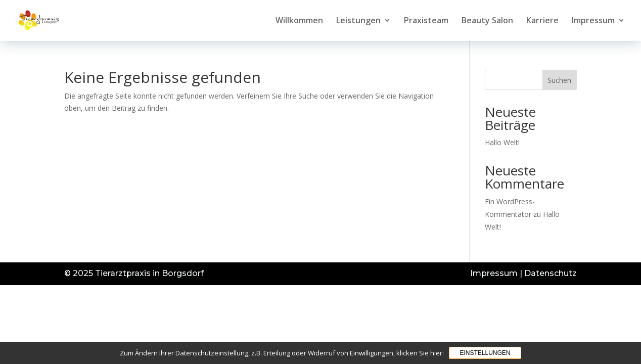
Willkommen (299, 21)
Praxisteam (426, 21)
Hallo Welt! (502, 142)
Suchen (559, 80)
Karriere (542, 21)
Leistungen (358, 21)
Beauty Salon (487, 21)
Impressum (593, 21)
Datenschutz (551, 273)
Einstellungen (485, 353)
